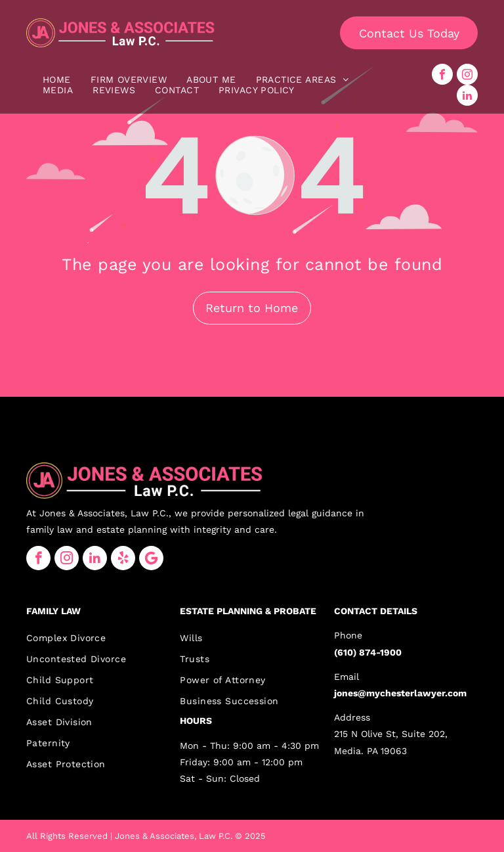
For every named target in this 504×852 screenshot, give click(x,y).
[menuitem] (57, 79)
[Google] (151, 558)
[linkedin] (467, 95)
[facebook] (442, 74)
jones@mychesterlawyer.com (400, 693)
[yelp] (123, 558)
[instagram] (467, 74)
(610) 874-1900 (368, 652)
